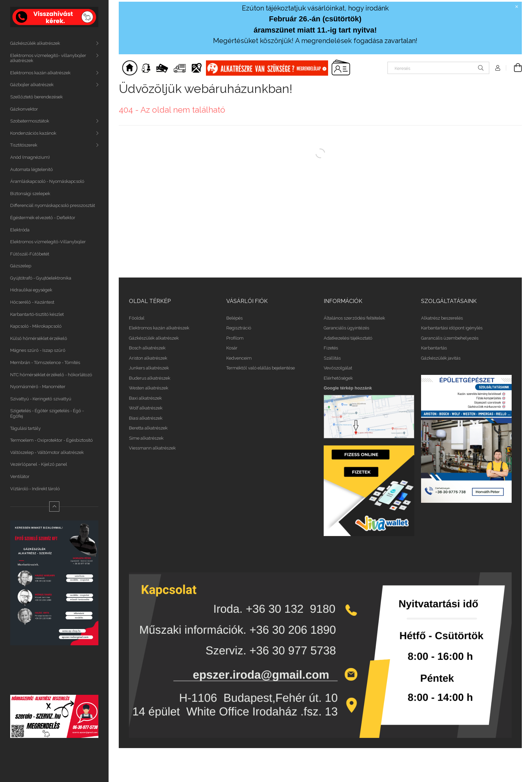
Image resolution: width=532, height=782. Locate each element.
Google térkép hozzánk (348, 388)
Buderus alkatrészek (150, 378)
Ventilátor (20, 476)
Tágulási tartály (25, 428)
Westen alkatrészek (149, 388)
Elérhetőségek (338, 378)
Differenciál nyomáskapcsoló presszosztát (53, 205)
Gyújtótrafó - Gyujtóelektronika (41, 278)
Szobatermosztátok (30, 121)
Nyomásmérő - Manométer (38, 387)
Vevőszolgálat (338, 368)
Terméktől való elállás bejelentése (261, 368)
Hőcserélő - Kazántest (32, 302)
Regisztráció (239, 328)
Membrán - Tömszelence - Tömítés (45, 363)
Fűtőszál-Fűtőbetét (30, 254)
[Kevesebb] (54, 507)
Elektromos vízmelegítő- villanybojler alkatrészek (48, 58)
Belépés (234, 318)
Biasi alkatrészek (146, 418)
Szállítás (332, 358)
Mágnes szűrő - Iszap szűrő (38, 350)
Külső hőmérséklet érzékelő (39, 338)
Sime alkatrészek (146, 438)
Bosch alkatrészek (147, 348)
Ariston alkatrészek (148, 358)
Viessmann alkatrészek (152, 448)
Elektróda (20, 230)
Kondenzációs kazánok (33, 133)
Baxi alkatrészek (145, 398)
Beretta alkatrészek (148, 428)
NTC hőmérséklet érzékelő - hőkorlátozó (51, 375)
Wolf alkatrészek (146, 408)
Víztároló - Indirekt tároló (35, 489)
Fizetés (331, 348)
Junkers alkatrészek (149, 368)
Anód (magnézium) (30, 157)
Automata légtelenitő (32, 169)
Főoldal (137, 318)
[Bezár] (517, 7)
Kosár (232, 348)
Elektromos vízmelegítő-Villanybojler (48, 242)
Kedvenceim (239, 358)
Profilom (235, 338)
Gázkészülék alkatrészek (35, 43)
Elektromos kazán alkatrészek (40, 73)
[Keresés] (438, 68)
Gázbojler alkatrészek (32, 85)
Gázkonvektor (24, 109)
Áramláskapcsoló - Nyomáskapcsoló (47, 181)
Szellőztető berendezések (36, 97)
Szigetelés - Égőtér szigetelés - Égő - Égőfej (47, 413)
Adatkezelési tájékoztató (348, 338)
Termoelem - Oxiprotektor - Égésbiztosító (51, 440)
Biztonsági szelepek (30, 194)
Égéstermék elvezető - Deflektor (43, 218)
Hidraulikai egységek (31, 290)
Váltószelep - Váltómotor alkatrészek (47, 452)
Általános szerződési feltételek (354, 318)
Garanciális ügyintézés (346, 328)
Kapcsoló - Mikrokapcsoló (36, 326)
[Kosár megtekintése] (514, 68)
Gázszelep (21, 266)
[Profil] (498, 68)
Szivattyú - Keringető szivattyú (41, 399)
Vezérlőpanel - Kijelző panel (39, 464)
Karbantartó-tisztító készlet (37, 314)
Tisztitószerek (24, 145)
